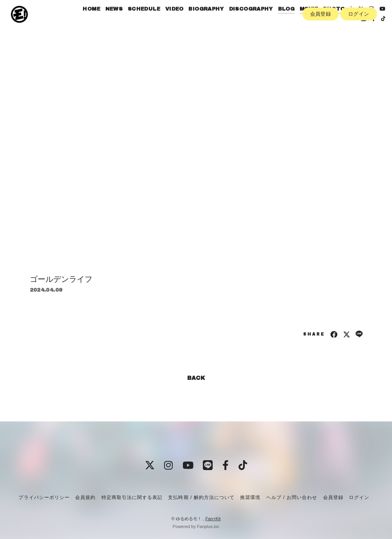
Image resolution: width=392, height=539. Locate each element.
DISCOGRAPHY (253, 23)
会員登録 (321, 46)
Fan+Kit (213, 519)
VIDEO (177, 23)
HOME (94, 23)
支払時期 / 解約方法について (201, 497)
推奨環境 (250, 497)
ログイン (359, 46)
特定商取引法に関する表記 (132, 497)
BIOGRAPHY (209, 23)
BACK (196, 378)
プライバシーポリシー (44, 497)
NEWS (117, 23)
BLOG (289, 23)
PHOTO (337, 23)
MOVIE (311, 23)
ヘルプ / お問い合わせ (292, 497)
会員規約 (85, 497)
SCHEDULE (146, 23)
